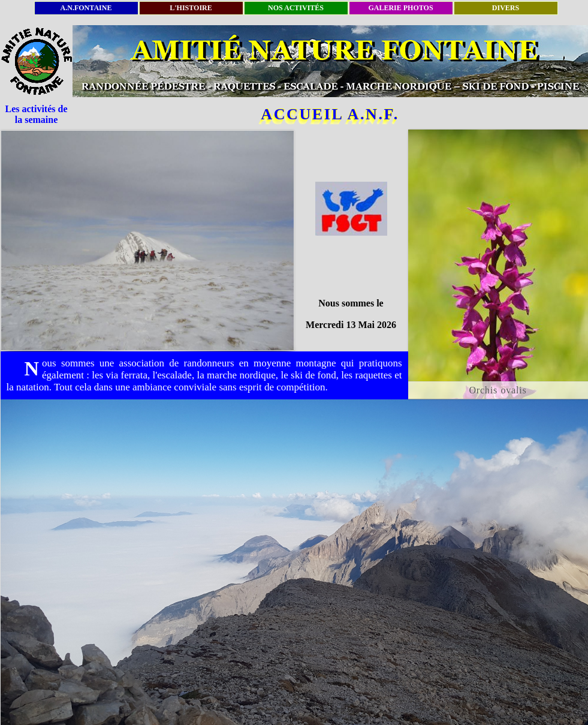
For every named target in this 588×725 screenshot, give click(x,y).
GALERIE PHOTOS (400, 8)
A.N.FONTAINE (86, 8)
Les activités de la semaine (37, 114)
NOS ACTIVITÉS (296, 8)
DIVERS (506, 8)
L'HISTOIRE (191, 8)
